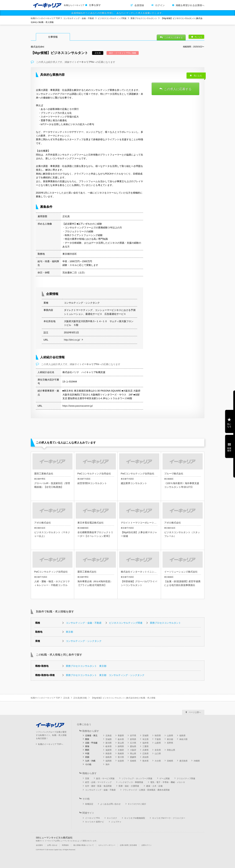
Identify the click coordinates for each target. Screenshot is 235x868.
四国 (87, 757)
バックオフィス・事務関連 (131, 782)
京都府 (121, 750)
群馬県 (133, 739)
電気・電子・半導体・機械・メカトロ (168, 782)
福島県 (182, 736)
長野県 (170, 743)
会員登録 (139, 5)
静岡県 (121, 746)
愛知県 (133, 746)
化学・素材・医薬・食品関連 (98, 786)
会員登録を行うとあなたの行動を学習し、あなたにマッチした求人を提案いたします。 (118, 13)
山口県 (158, 754)
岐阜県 (109, 746)
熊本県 (145, 761)
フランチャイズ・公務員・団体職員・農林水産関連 (146, 790)
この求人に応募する (173, 38)
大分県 (158, 761)
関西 (87, 750)
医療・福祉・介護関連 (129, 786)
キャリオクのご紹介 (137, 804)
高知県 (145, 757)
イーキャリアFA (92, 818)
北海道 (109, 736)
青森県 (121, 736)
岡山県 (133, 754)
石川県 (133, 743)
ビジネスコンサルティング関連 (112, 18)
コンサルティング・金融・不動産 (79, 18)
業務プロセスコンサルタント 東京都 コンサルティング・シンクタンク (105, 675)
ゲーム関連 (165, 779)
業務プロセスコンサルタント (144, 18)
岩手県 (133, 736)
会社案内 (39, 845)
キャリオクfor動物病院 (135, 818)
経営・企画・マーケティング (98, 782)
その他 (88, 764)
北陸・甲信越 (91, 743)
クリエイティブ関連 (186, 779)
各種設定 (89, 804)
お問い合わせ (52, 845)
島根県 (121, 754)
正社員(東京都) (80, 698)
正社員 (66, 698)
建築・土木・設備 (154, 786)
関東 (87, 739)
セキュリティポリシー (107, 845)
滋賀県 (109, 750)
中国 (87, 754)
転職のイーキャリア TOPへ (51, 744)
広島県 (145, 754)
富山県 (121, 743)
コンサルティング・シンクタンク (84, 641)
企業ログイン (147, 845)
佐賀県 (121, 761)
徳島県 (109, 757)
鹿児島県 (183, 761)
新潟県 (109, 743)
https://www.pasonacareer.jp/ (78, 406)
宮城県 (145, 736)
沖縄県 (197, 761)
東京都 (69, 632)
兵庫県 (145, 750)
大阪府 (133, 750)
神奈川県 (183, 739)
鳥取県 (109, 754)
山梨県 (158, 743)
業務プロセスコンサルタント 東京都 (86, 666)
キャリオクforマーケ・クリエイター (169, 818)
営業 (87, 779)
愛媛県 (133, 757)
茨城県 (109, 739)
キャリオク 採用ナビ (95, 822)
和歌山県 (171, 750)
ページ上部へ (195, 712)
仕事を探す (95, 5)
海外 (108, 764)
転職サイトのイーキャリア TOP (45, 18)
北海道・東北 (91, 736)
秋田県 (158, 736)
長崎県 (133, 761)
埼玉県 (145, 739)
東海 (87, 746)
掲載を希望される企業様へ (190, 5)
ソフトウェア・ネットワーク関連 (137, 779)
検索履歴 (229, 449)
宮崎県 (170, 761)
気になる (198, 37)
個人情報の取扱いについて (84, 845)
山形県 (170, 736)
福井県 (145, 743)
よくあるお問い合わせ (110, 804)
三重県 (145, 746)
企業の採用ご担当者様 (128, 845)
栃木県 (121, 739)
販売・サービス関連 (105, 779)
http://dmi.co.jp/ (72, 340)
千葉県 (158, 739)
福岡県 (109, 761)
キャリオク (112, 818)
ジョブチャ (116, 822)
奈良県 (158, 750)
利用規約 (65, 845)
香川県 (121, 757)
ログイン (160, 5)
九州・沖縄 (90, 761)
